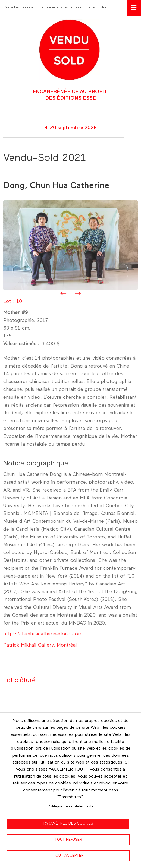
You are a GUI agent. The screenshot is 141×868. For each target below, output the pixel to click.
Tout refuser (68, 840)
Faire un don (97, 7)
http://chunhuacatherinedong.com (43, 634)
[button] (70, 245)
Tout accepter (68, 856)
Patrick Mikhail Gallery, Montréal (40, 645)
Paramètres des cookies (68, 823)
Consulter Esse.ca (18, 7)
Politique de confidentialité (71, 806)
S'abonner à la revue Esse (60, 7)
